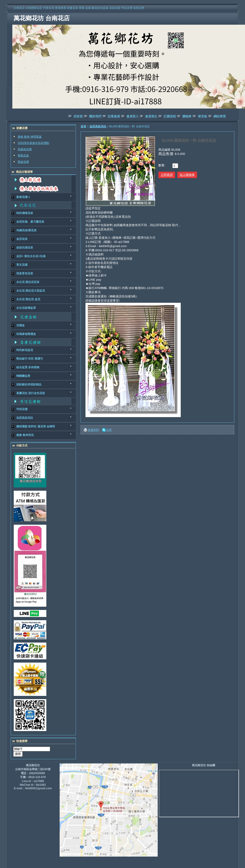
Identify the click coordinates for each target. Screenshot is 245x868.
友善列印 (93, 430)
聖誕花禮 (23, 162)
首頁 (83, 126)
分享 (109, 430)
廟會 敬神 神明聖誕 (30, 137)
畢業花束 (23, 156)
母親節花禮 (25, 149)
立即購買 (167, 175)
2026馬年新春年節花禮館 (33, 143)
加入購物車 (187, 175)
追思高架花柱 (98, 126)
